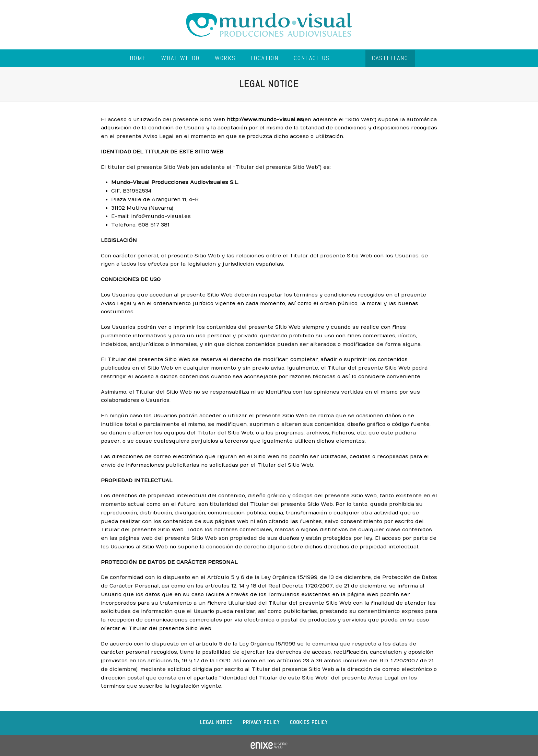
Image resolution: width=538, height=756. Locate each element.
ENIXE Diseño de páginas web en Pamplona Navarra (269, 746)
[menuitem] (390, 58)
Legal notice (216, 722)
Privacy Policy (261, 722)
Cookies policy (309, 722)
